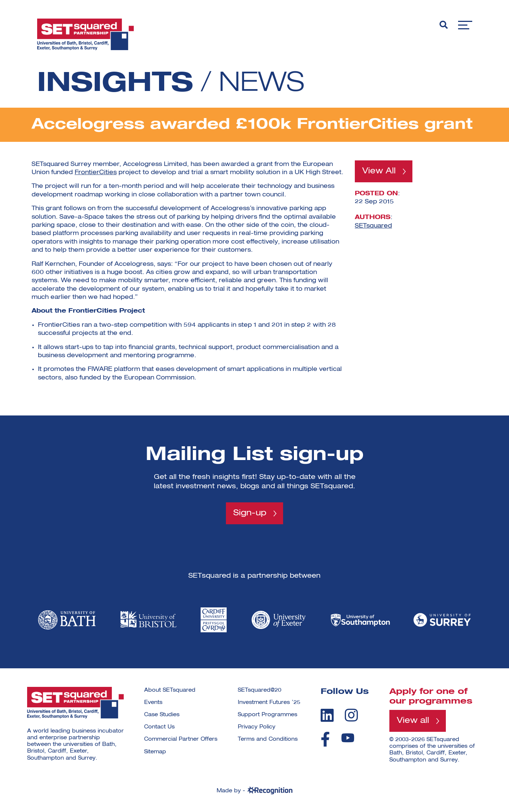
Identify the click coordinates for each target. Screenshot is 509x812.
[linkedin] (327, 715)
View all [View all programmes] (413, 721)
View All (379, 171)
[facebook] (325, 739)
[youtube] (348, 738)
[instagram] (351, 715)
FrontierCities (96, 173)
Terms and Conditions (268, 739)
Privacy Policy (257, 727)
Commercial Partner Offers (181, 739)
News (262, 84)
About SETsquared (170, 690)
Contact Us (159, 727)
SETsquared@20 (260, 690)
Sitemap (155, 752)
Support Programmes (268, 715)
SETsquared (373, 226)
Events (153, 702)
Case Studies (162, 715)
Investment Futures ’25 (269, 702)
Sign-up (250, 513)
